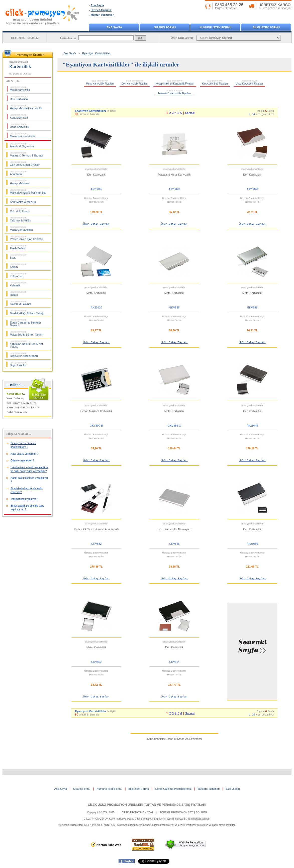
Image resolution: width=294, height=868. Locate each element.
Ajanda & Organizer (22, 145)
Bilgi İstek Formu (139, 789)
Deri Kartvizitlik (19, 98)
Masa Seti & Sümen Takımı (27, 333)
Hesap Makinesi (20, 182)
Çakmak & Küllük (21, 219)
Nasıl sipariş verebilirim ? (24, 454)
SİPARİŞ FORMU (165, 27)
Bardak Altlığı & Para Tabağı (27, 312)
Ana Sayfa (97, 5)
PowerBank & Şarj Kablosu (27, 238)
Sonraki (190, 113)
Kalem (18, 266)
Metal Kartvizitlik (20, 89)
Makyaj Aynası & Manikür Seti (28, 191)
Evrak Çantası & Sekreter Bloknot (26, 323)
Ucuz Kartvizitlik (20, 126)
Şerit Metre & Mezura (23, 201)
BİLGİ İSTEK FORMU (266, 27)
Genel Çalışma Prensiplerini (159, 825)
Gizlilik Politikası (187, 825)
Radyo (18, 293)
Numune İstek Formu (109, 789)
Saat (18, 256)
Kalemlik (18, 284)
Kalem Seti (18, 275)
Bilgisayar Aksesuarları (24, 355)
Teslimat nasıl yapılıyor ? (24, 499)
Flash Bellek (18, 247)
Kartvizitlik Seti (19, 116)
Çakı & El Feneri (20, 210)
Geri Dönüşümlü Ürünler (25, 164)
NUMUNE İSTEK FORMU (215, 27)
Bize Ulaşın (233, 789)
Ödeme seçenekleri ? (22, 461)
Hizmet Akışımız (101, 10)
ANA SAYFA (114, 27)
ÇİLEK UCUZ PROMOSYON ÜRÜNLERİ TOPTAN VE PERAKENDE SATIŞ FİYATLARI (147, 805)
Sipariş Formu (82, 789)
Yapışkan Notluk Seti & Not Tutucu (27, 344)
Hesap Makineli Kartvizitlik (26, 107)
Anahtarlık (18, 173)
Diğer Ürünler (18, 364)
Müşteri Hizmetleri (103, 15)
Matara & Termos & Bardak (27, 154)
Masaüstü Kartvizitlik (23, 135)
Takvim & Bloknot (21, 303)
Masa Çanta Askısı (22, 228)
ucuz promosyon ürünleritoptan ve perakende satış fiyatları (33, 21)
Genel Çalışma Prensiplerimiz (173, 789)
